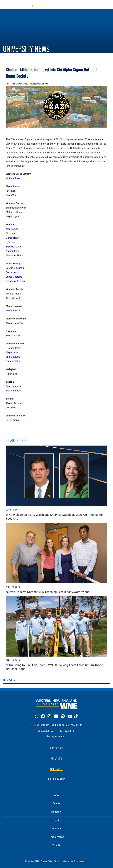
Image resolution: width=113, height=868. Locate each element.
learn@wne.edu (56, 736)
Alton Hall (11, 233)
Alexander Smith (14, 255)
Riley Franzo (12, 420)
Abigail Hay (12, 352)
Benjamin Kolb (13, 310)
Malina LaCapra (14, 212)
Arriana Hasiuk (14, 294)
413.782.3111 (66, 731)
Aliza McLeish (13, 298)
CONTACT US (56, 748)
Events (56, 803)
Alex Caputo (12, 229)
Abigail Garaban (14, 323)
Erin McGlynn (13, 357)
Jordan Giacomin (15, 268)
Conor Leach (12, 272)
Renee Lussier (13, 335)
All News (44, 84)
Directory (56, 812)
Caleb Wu (11, 195)
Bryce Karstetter (14, 246)
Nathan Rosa (13, 251)
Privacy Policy (47, 861)
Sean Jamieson (14, 386)
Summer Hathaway (16, 208)
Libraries (56, 820)
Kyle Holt (11, 242)
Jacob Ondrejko (14, 277)
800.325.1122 (46, 731)
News (56, 795)
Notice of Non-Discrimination (74, 861)
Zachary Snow (13, 391)
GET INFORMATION (57, 779)
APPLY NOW (57, 759)
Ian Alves (11, 191)
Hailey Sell (11, 374)
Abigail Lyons (13, 216)
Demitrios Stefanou (16, 281)
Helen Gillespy (13, 348)
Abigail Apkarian (14, 403)
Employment (57, 837)
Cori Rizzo (11, 407)
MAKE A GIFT (56, 769)
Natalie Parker (13, 361)
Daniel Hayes (13, 238)
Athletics (56, 828)
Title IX (56, 845)
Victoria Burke (13, 178)
